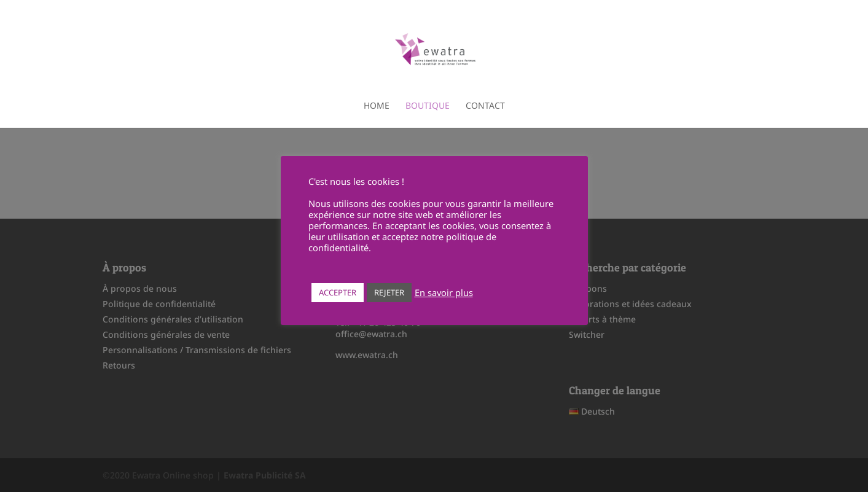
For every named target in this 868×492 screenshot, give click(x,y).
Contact (485, 106)
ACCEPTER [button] (338, 292)
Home (377, 106)
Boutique (428, 106)
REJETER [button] (389, 292)
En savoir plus (444, 292)
